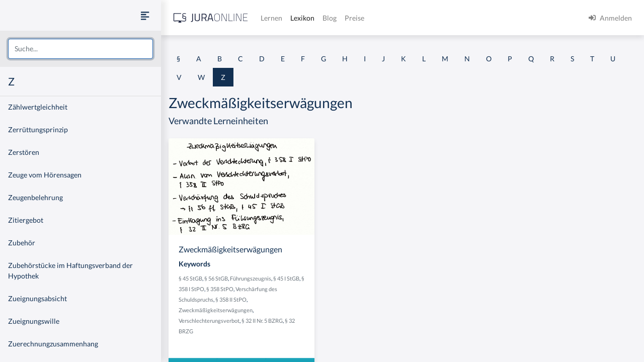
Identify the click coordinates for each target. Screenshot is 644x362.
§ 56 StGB (216, 278)
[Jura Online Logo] (211, 18)
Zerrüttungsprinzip (38, 129)
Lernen (271, 18)
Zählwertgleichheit (38, 107)
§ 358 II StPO (231, 299)
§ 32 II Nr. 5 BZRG (262, 321)
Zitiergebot (26, 220)
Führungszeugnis (251, 278)
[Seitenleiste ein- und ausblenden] (145, 15)
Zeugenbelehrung (35, 197)
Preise (354, 18)
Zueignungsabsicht (37, 298)
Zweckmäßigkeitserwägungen (216, 310)
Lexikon (302, 18)
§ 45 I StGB (286, 278)
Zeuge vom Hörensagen (45, 175)
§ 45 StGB (190, 278)
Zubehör (22, 243)
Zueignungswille (34, 321)
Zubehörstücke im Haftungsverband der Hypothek (70, 270)
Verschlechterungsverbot (209, 321)
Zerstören (24, 152)
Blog (330, 18)
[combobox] (80, 49)
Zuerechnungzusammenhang (53, 344)
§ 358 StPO (220, 289)
